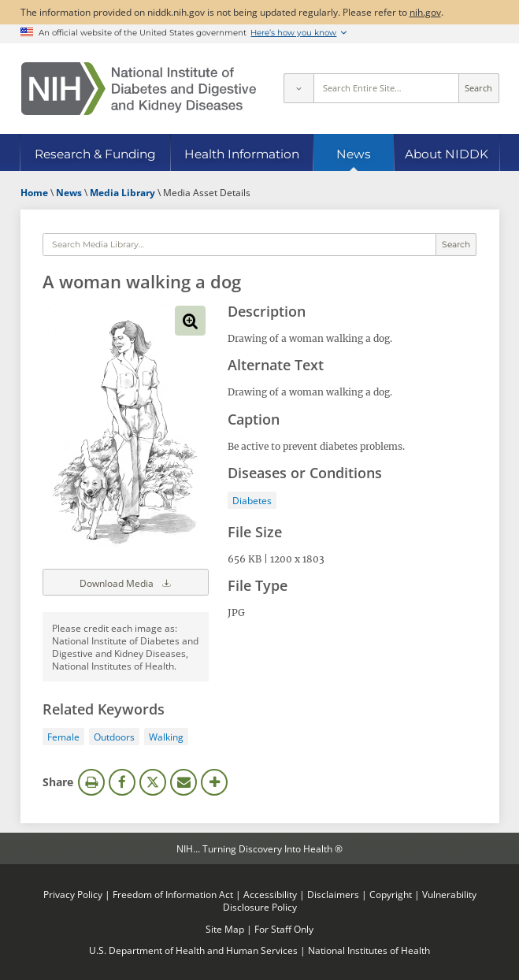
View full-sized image (190, 321)
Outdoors (114, 737)
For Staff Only (284, 929)
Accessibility (270, 894)
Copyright (391, 894)
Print (91, 782)
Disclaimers (333, 894)
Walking (166, 737)
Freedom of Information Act (173, 894)
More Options (214, 782)
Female (63, 737)
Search (478, 88)
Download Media (126, 582)
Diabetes (252, 500)
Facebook (122, 782)
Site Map (225, 929)
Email (184, 782)
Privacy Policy (73, 894)
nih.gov (425, 12)
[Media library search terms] (239, 245)
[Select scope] (298, 88)
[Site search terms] (386, 88)
